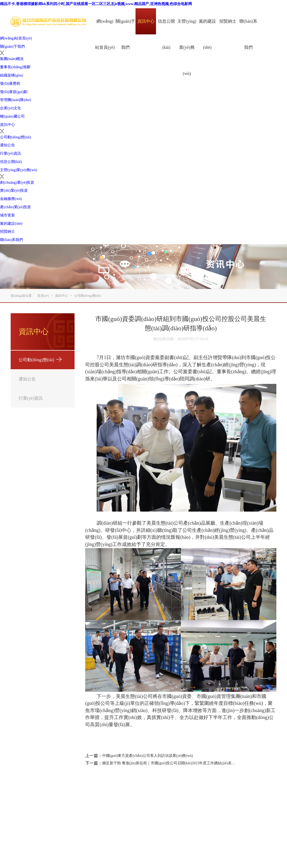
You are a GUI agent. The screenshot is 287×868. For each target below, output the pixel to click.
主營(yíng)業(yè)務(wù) (187, 47)
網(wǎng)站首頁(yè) (105, 34)
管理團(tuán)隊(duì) (16, 100)
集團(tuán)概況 (12, 59)
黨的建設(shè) (207, 34)
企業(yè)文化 (11, 108)
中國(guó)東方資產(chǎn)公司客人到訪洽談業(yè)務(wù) (148, 756)
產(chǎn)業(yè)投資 (15, 207)
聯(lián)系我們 (248, 34)
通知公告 (7, 145)
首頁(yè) (43, 296)
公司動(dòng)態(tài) (16, 137)
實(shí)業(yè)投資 (14, 190)
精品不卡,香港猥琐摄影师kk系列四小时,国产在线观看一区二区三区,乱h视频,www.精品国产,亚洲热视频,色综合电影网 (96, 4)
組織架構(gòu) (11, 75)
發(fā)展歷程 (10, 84)
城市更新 (7, 215)
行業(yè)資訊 (11, 153)
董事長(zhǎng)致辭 (15, 67)
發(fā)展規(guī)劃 (14, 92)
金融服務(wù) (11, 199)
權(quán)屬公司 (12, 116)
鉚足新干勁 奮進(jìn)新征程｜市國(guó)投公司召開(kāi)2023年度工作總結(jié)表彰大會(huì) (169, 763)
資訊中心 (146, 21)
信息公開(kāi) (166, 34)
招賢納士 (228, 21)
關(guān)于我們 (125, 34)
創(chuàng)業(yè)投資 (17, 182)
